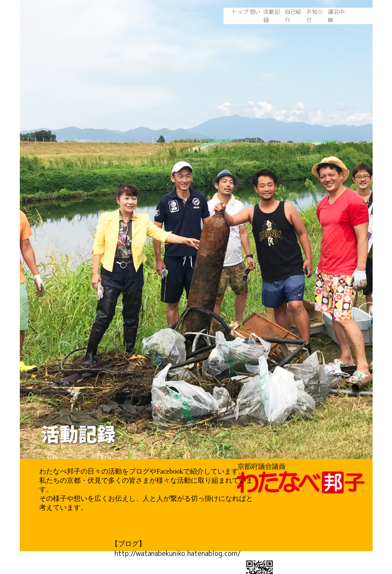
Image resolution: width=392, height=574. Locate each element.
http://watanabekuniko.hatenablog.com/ (176, 553)
